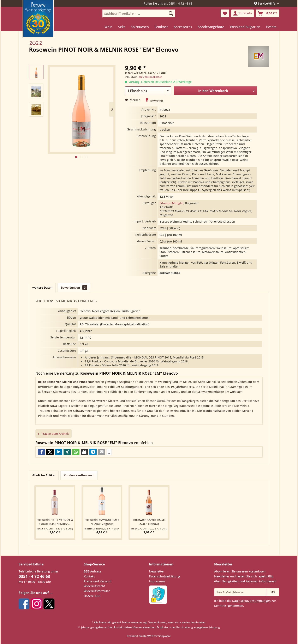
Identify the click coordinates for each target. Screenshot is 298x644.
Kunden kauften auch (79, 475)
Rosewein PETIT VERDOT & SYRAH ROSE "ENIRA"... (55, 522)
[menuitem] (139, 13)
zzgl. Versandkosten (151, 77)
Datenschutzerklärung (165, 576)
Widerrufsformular (97, 591)
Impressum (157, 581)
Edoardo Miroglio (171, 203)
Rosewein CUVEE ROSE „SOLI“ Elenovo (149, 522)
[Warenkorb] (268, 13)
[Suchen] (171, 13)
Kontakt (89, 576)
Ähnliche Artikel (44, 475)
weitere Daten (42, 287)
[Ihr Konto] (243, 13)
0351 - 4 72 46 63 (34, 576)
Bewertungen (74, 287)
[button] (41, 452)
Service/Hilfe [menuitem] (265, 3)
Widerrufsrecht (94, 586)
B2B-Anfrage (93, 571)
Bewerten (154, 101)
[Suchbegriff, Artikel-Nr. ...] (139, 13)
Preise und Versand (98, 581)
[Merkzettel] (225, 13)
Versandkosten (157, 622)
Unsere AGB (92, 596)
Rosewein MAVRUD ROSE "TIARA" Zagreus (102, 522)
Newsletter (157, 571)
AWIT (150, 636)
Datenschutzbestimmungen (251, 601)
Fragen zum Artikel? (53, 434)
